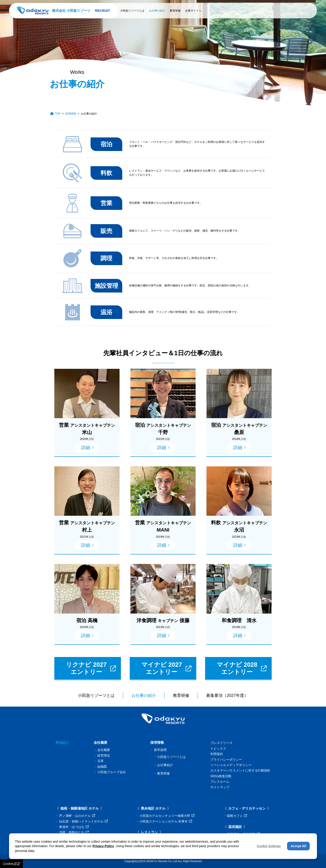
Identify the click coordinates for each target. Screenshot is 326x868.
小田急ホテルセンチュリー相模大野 (167, 816)
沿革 (101, 761)
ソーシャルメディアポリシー (231, 765)
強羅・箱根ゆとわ (74, 832)
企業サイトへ (193, 11)
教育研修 (175, 11)
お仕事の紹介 (157, 11)
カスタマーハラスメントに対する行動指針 (240, 770)
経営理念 (104, 755)
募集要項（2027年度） (227, 695)
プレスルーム (220, 782)
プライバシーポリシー (226, 760)
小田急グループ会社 (112, 772)
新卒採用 (160, 750)
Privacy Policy (103, 846)
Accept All (298, 846)
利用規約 (217, 754)
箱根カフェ (237, 816)
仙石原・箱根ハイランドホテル (83, 821)
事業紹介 (62, 742)
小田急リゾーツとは (132, 11)
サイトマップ (220, 787)
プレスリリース (221, 743)
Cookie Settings (269, 846)
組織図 (102, 767)
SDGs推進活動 (221, 776)
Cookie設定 (11, 864)
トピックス (218, 748)
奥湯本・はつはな (74, 827)
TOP (55, 114)
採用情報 (71, 114)
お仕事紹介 (165, 765)
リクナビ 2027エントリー (91, 668)
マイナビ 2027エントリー (166, 668)
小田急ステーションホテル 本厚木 (166, 821)
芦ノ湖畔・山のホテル (77, 816)
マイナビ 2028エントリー (242, 668)
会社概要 (104, 750)
